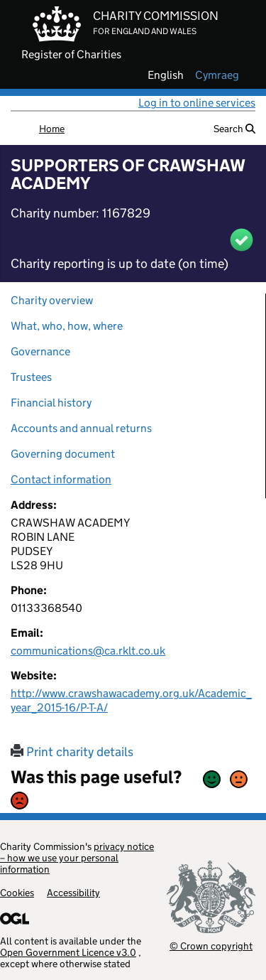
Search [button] (234, 129)
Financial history (51, 403)
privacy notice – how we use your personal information (77, 858)
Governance (40, 351)
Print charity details (72, 752)
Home (52, 129)
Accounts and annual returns (81, 428)
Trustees (31, 377)
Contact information (61, 479)
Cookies (17, 893)
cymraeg (217, 75)
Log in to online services (197, 103)
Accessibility (73, 893)
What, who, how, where (67, 326)
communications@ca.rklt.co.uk (88, 651)
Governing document (63, 454)
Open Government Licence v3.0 (68, 952)
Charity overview (52, 300)
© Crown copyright (211, 946)
